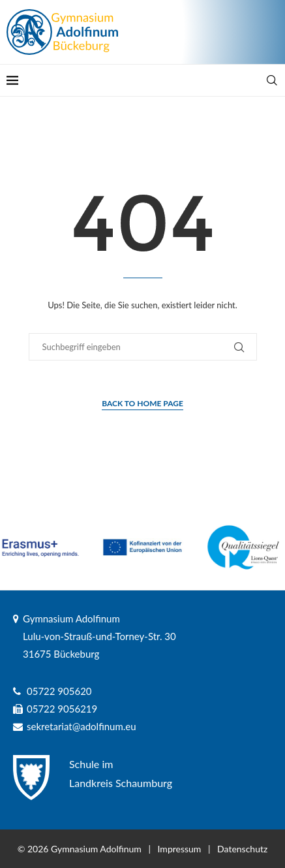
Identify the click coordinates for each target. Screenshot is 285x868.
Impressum (180, 849)
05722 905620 (59, 691)
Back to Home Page (142, 403)
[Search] (272, 80)
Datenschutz (242, 849)
